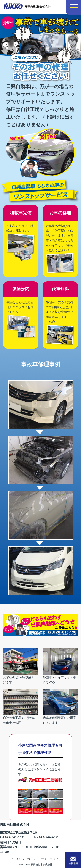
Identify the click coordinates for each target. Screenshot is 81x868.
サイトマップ (50, 859)
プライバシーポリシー (24, 859)
